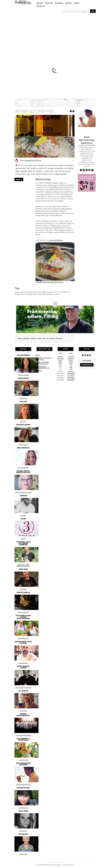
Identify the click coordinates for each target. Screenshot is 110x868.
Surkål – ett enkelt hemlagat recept (42, 363)
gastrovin (34, 338)
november (71, 378)
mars (60, 361)
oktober (71, 376)
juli (71, 369)
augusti (71, 371)
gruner (40, 338)
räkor (44, 338)
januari (60, 356)
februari (60, 359)
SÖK (93, 11)
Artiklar (41, 6)
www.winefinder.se (56, 240)
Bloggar (59, 3)
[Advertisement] (55, 30)
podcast (49, 3)
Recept (69, 3)
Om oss (40, 3)
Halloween (59, 338)
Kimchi (38, 355)
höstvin (52, 338)
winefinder (26, 338)
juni (71, 367)
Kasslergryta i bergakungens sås (42, 367)
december (71, 380)
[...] (76, 11)
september (71, 373)
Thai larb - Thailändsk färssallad (44, 359)
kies (48, 338)
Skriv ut (19, 179)
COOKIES (59, 862)
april (60, 363)
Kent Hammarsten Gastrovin (31, 160)
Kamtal (20, 338)
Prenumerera (87, 365)
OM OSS (51, 862)
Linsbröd (39, 371)
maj (60, 365)
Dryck (77, 3)
